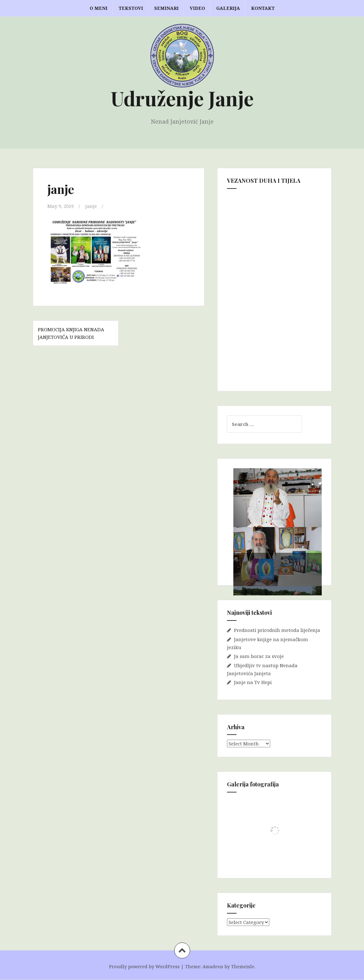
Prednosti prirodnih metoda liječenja (277, 630)
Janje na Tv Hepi (253, 682)
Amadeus (213, 966)
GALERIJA (228, 8)
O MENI (99, 8)
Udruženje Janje (182, 98)
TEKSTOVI (131, 8)
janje (91, 206)
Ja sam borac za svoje (259, 656)
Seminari (166, 8)
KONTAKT (263, 8)
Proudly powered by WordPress (144, 966)
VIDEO (197, 8)
